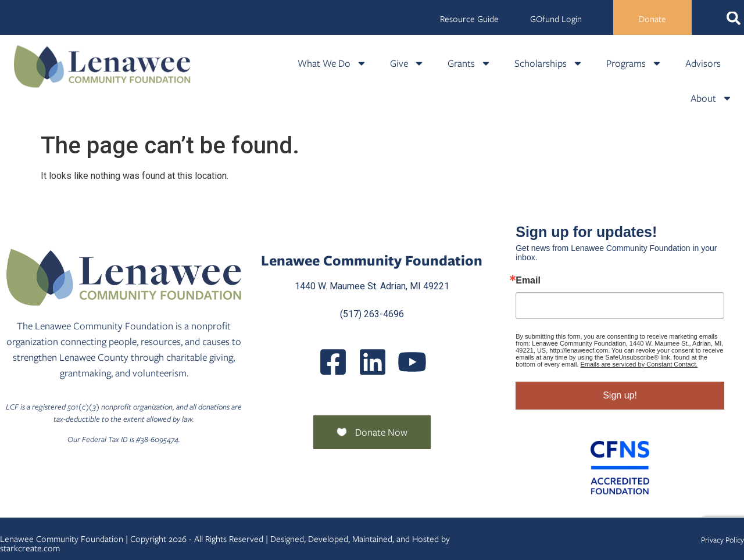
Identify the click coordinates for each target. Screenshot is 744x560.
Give (407, 63)
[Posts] (373, 362)
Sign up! (620, 395)
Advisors (703, 63)
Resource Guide (469, 19)
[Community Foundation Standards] (620, 468)
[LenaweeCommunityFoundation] (333, 362)
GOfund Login (556, 19)
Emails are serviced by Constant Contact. (639, 364)
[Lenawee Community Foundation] (102, 66)
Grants (469, 63)
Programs (634, 63)
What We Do (332, 63)
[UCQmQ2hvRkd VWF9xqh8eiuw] (412, 362)
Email (528, 281)
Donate (652, 19)
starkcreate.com (30, 548)
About (711, 98)
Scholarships (549, 63)
